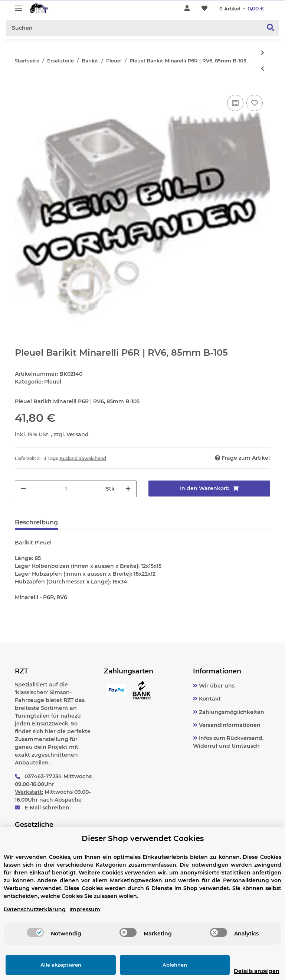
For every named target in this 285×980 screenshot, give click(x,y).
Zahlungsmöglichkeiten (231, 712)
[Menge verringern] (23, 489)
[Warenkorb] (242, 9)
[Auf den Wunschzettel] (255, 103)
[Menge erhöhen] (128, 489)
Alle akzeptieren (55, 965)
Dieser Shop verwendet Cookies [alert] (143, 838)
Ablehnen (157, 965)
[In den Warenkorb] (209, 489)
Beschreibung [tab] (36, 522)
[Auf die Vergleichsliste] (235, 103)
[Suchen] (134, 28)
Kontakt (209, 699)
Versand (78, 434)
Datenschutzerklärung (35, 909)
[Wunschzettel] (204, 9)
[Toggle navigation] (19, 5)
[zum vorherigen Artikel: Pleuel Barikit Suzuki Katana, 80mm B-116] (263, 69)
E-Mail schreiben (47, 808)
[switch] (35, 932)
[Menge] (66, 489)
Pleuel (53, 382)
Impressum (85, 909)
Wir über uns (216, 686)
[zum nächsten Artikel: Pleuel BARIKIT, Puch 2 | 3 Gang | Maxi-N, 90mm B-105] (263, 53)
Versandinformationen (229, 725)
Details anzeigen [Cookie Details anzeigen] (245, 971)
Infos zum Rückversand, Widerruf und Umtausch (228, 742)
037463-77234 (43, 776)
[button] (187, 9)
